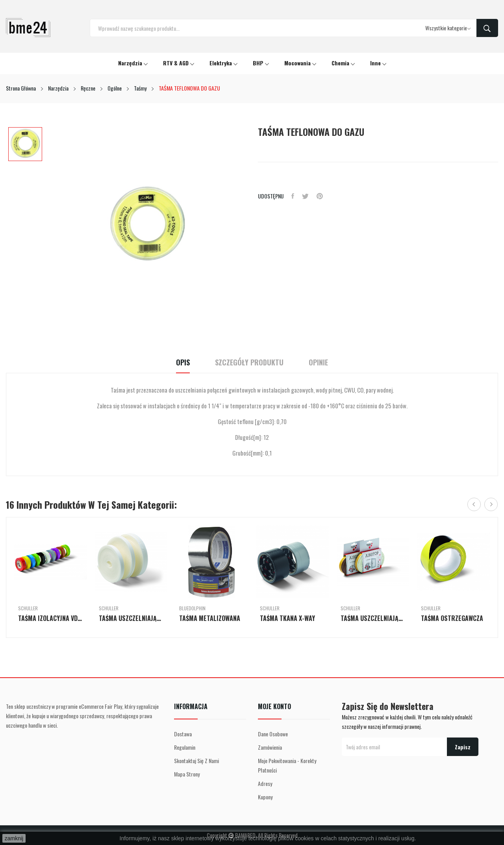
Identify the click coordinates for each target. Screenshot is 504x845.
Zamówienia (270, 747)
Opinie (318, 362)
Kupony (265, 797)
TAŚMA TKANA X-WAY (287, 618)
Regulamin (185, 747)
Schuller (28, 608)
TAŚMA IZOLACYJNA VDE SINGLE (51, 618)
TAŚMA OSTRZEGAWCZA (452, 618)
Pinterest (320, 196)
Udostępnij (293, 196)
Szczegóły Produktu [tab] (249, 362)
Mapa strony (187, 774)
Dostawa (183, 734)
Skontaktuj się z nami (196, 761)
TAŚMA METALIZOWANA (210, 618)
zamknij (14, 838)
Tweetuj (305, 196)
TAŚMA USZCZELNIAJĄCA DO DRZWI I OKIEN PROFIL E (373, 618)
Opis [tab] (183, 362)
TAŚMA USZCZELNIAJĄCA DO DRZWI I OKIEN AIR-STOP (131, 618)
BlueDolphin (192, 608)
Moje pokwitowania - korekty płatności (287, 765)
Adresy (265, 783)
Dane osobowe (273, 734)
